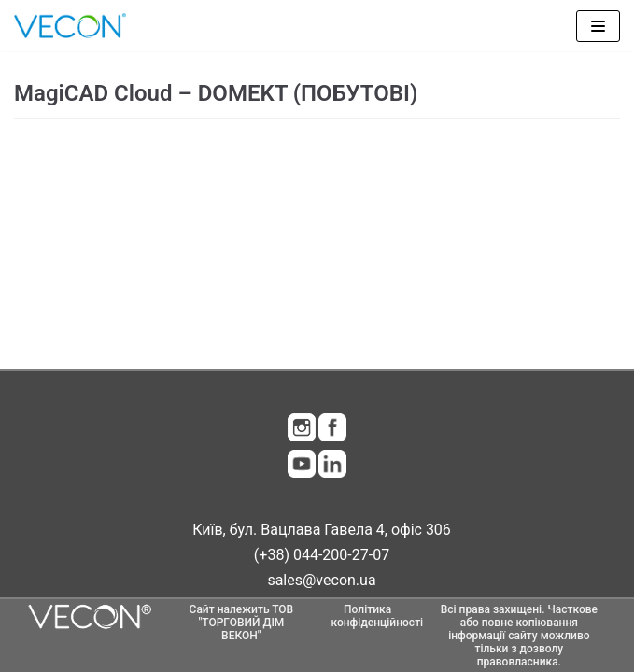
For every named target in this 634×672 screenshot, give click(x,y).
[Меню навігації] (598, 26)
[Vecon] (70, 26)
